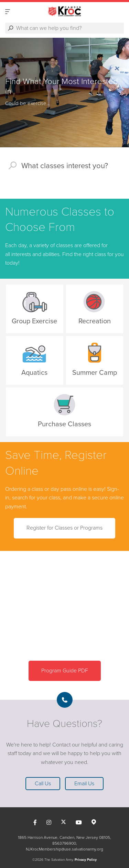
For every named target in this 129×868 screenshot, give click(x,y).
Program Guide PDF (65, 671)
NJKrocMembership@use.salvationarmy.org (64, 849)
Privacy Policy (86, 860)
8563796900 (64, 843)
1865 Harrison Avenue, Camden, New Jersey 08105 (64, 837)
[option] (64, 92)
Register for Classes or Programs (64, 528)
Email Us (84, 784)
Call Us (43, 784)
